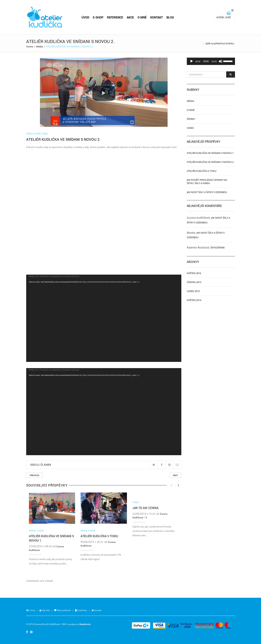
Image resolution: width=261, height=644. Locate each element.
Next (175, 475)
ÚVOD (85, 17)
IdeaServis (85, 624)
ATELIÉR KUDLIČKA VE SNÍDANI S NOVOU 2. (210, 162)
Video (45, 134)
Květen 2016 (194, 273)
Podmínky (82, 610)
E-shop (32, 610)
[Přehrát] (192, 61)
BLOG (170, 17)
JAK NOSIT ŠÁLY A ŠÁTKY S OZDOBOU (207, 192)
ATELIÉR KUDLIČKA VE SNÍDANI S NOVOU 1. (210, 153)
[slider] (206, 61)
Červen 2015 (194, 282)
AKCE (130, 17)
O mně (37, 134)
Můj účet (45, 610)
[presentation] (171, 485)
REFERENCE (115, 17)
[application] (104, 318)
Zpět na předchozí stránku (220, 43)
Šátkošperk (218, 248)
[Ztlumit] (221, 61)
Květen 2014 (194, 300)
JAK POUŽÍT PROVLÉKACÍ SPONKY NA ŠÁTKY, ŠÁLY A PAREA (207, 181)
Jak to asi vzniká (145, 508)
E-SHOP (98, 17)
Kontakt (97, 610)
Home (30, 46)
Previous (34, 475)
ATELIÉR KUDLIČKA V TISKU (99, 536)
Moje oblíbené (64, 610)
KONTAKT (157, 17)
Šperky (191, 119)
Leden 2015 (193, 291)
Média (39, 46)
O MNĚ (142, 17)
